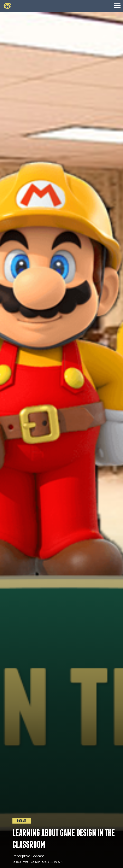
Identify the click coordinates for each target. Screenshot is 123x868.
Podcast (22, 821)
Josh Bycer (22, 862)
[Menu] (117, 6)
